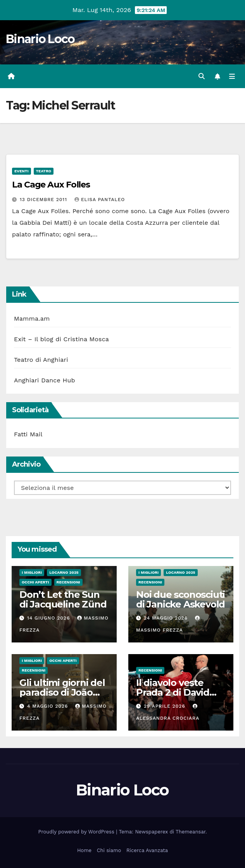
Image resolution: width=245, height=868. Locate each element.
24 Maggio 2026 (167, 618)
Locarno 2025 (64, 572)
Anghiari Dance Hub (45, 380)
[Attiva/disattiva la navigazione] (232, 76)
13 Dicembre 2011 (44, 200)
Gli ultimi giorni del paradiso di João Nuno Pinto (62, 692)
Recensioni (68, 582)
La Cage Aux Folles (51, 185)
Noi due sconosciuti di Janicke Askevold (180, 599)
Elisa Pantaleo (100, 200)
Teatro (44, 171)
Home (84, 850)
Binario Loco (40, 39)
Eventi (22, 171)
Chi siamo (109, 850)
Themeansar (191, 832)
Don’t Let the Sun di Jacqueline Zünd (63, 599)
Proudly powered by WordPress (77, 832)
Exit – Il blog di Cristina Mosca (61, 339)
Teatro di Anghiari (41, 360)
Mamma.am (32, 319)
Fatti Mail (28, 434)
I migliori (32, 572)
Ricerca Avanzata (147, 850)
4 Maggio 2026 (48, 706)
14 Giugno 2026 (49, 618)
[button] (202, 76)
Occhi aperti (35, 582)
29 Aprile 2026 (166, 706)
